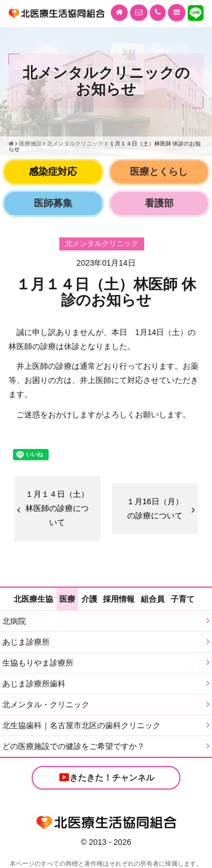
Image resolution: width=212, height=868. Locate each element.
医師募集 (53, 203)
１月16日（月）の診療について (155, 508)
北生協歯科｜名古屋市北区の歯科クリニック (81, 725)
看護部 (159, 203)
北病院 (14, 621)
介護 (89, 599)
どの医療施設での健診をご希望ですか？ (73, 746)
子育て (183, 599)
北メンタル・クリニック (46, 704)
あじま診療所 (26, 642)
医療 (67, 599)
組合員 (153, 599)
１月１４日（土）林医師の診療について (57, 508)
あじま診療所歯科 (34, 684)
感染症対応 (53, 172)
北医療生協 (33, 599)
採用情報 (119, 599)
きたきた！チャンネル (106, 777)
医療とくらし (159, 172)
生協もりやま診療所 (38, 663)
